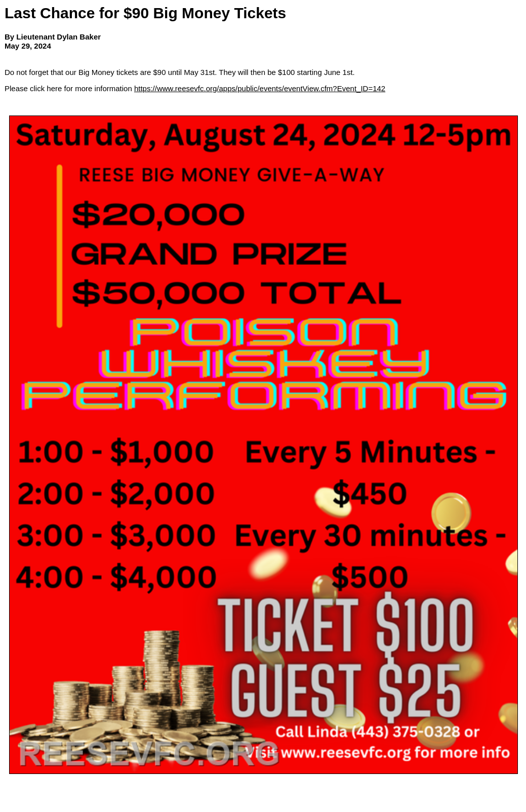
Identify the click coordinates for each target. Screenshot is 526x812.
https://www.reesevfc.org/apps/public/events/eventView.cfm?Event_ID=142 (260, 88)
